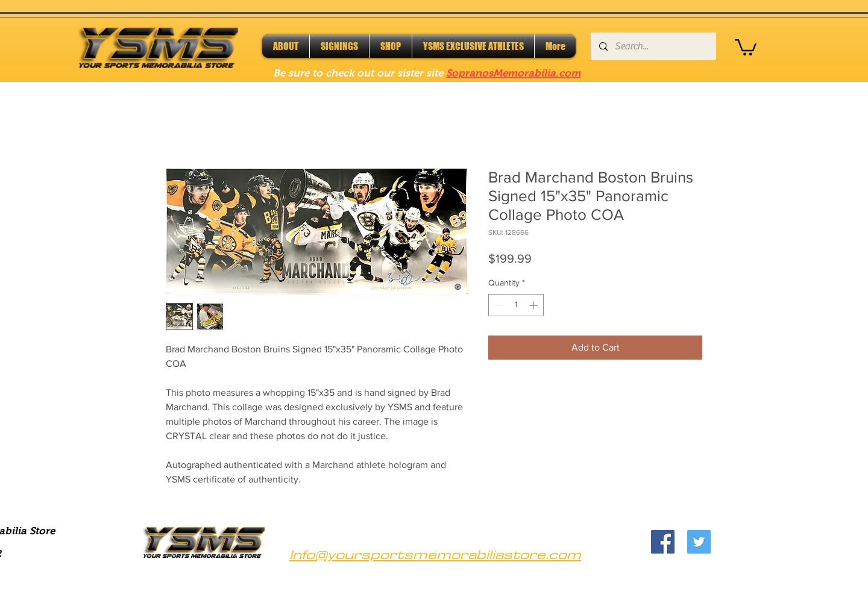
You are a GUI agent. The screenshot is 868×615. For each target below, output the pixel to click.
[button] (746, 46)
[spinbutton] (516, 305)
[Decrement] (498, 305)
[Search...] (653, 46)
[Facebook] (663, 542)
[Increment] (534, 305)
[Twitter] (699, 542)
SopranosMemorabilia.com (513, 73)
